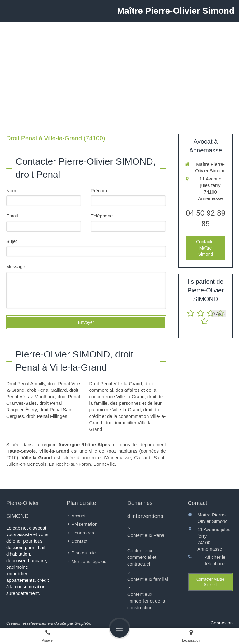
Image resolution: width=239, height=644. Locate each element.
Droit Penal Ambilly (26, 383)
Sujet (12, 241)
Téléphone (102, 216)
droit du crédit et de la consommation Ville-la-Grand (127, 416)
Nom (11, 191)
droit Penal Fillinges (47, 416)
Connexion (222, 623)
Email (12, 216)
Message (16, 266)
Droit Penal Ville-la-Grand (115, 383)
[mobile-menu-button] (119, 628)
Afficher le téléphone (215, 560)
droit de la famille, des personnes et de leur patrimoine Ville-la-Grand (126, 403)
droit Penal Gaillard (47, 390)
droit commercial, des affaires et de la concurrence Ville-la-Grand (123, 390)
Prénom (99, 191)
